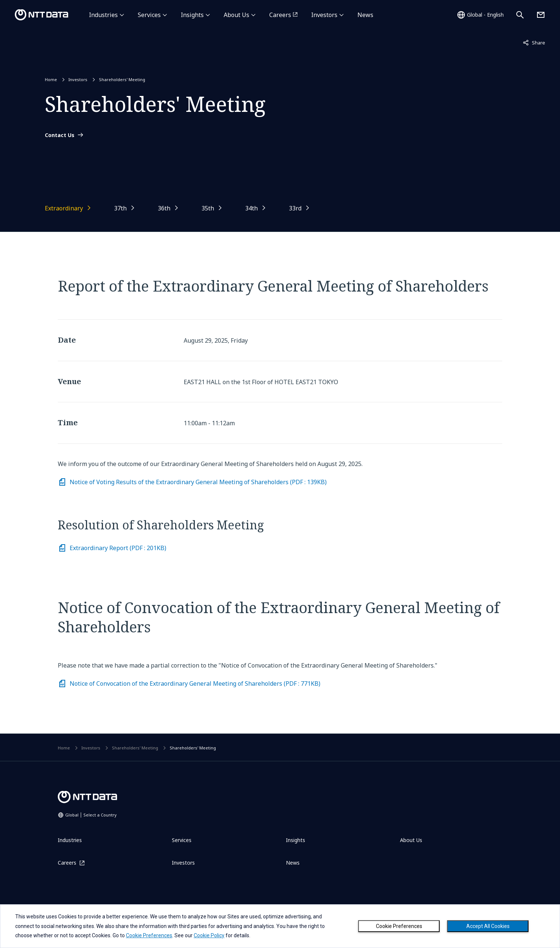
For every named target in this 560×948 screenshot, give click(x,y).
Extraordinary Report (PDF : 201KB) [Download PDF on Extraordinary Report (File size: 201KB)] (118, 548)
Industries (103, 15)
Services (149, 15)
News (365, 15)
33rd (295, 208)
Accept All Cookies (488, 926)
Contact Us (60, 135)
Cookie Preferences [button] (149, 935)
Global (91, 815)
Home (51, 79)
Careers (280, 15)
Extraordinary (64, 208)
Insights (192, 15)
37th (120, 208)
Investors (324, 15)
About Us (236, 15)
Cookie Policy (209, 935)
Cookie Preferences (399, 926)
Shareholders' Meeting (122, 79)
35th (208, 208)
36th (164, 208)
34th (251, 208)
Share (534, 42)
